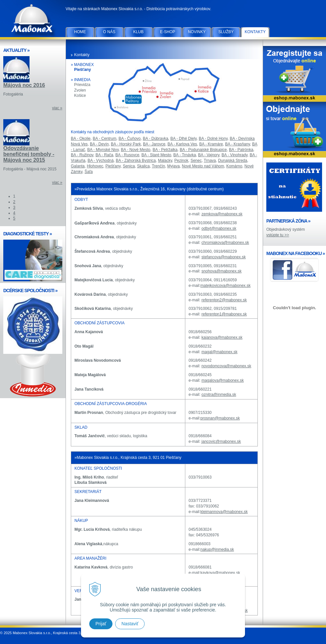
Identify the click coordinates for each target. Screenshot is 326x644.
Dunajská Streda (233, 161)
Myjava (173, 166)
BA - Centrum (105, 139)
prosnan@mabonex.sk (220, 418)
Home (80, 32)
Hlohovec (95, 166)
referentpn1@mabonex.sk (224, 314)
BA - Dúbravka (155, 139)
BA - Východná (101, 161)
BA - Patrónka (241, 150)
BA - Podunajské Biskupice (203, 150)
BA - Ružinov (82, 155)
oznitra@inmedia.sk (219, 395)
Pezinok (182, 161)
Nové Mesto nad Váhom (203, 166)
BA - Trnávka (185, 155)
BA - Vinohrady (235, 155)
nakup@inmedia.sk (217, 549)
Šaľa (89, 172)
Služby (226, 32)
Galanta (78, 166)
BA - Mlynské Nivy (103, 150)
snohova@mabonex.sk (221, 271)
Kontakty (255, 32)
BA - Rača (104, 155)
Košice (80, 96)
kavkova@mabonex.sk (220, 573)
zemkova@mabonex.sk (222, 214)
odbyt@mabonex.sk (219, 228)
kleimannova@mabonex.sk (224, 512)
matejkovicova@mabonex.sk (225, 286)
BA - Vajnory (209, 155)
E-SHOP (168, 32)
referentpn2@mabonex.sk (224, 300)
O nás (109, 32)
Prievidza (82, 85)
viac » (57, 108)
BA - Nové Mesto (136, 150)
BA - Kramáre (211, 144)
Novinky (197, 32)
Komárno (234, 166)
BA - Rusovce (127, 155)
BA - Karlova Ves (182, 144)
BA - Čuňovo (129, 139)
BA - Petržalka (165, 150)
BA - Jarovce (154, 144)
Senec (196, 161)
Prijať (101, 624)
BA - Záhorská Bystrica (136, 161)
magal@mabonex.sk (219, 352)
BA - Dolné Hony (213, 139)
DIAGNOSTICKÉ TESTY (28, 234)
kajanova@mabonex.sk (222, 337)
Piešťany (82, 70)
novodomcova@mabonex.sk (226, 366)
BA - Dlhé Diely (184, 139)
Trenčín (158, 166)
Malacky (165, 161)
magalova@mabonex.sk (223, 380)
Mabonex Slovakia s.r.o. (33, 20)
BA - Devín (99, 144)
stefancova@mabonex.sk (224, 257)
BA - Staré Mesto (156, 155)
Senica (129, 166)
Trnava (210, 161)
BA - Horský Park (126, 144)
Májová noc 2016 (24, 85)
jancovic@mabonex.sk (221, 441)
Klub (138, 32)
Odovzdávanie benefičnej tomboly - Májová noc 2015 (29, 154)
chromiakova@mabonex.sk (225, 243)
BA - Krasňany (237, 144)
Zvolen (80, 90)
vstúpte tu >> (278, 235)
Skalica (143, 166)
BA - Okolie (81, 139)
